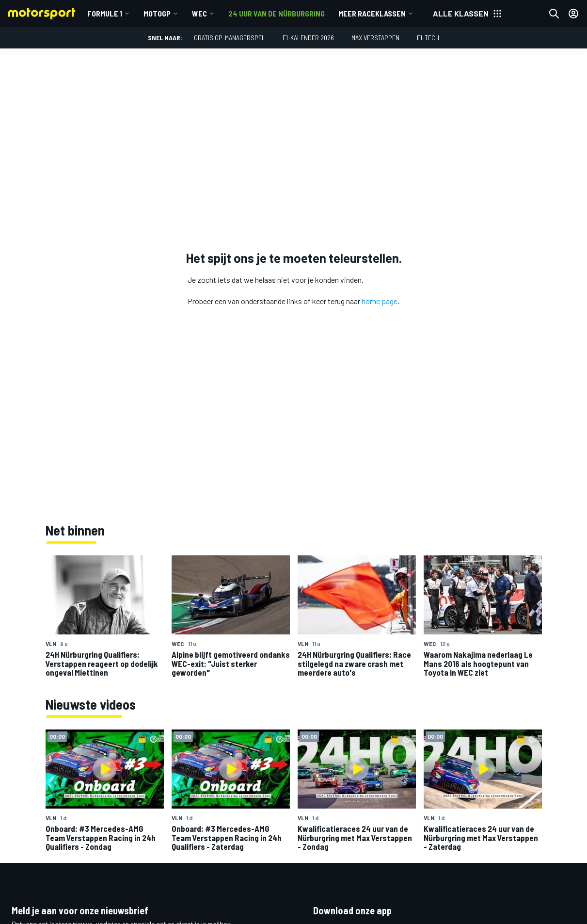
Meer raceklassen (372, 13)
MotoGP (157, 13)
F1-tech (428, 38)
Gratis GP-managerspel (230, 38)
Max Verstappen (375, 38)
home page (380, 301)
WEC (199, 13)
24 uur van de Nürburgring (277, 13)
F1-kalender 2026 (308, 38)
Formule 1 (105, 13)
